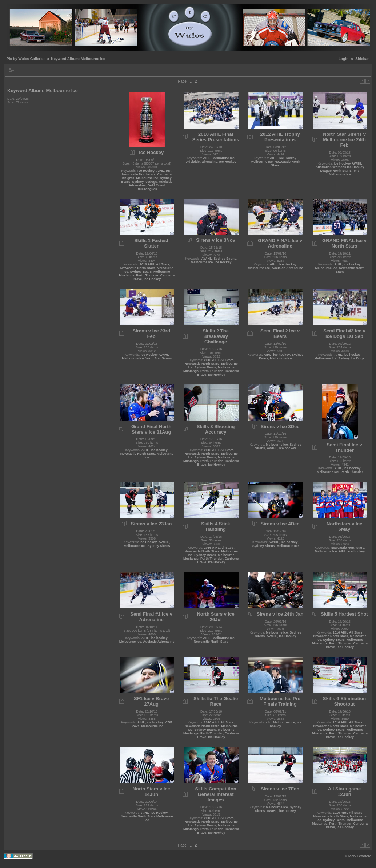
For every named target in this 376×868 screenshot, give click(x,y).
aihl (269, 722)
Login (343, 59)
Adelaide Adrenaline (201, 162)
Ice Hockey (146, 171)
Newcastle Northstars (139, 174)
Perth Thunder (147, 275)
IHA (169, 171)
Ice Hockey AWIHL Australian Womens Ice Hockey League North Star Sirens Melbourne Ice (340, 169)
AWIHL (207, 259)
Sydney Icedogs (145, 182)
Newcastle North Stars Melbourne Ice (147, 818)
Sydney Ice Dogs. (352, 358)
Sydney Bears (141, 272)
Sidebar (362, 59)
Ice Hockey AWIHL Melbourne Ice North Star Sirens (147, 356)
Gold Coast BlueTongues (151, 187)
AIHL (160, 171)
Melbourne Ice (147, 178)
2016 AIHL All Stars (155, 264)
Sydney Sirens (225, 259)
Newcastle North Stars (138, 268)
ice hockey (223, 262)
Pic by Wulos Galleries (26, 59)
